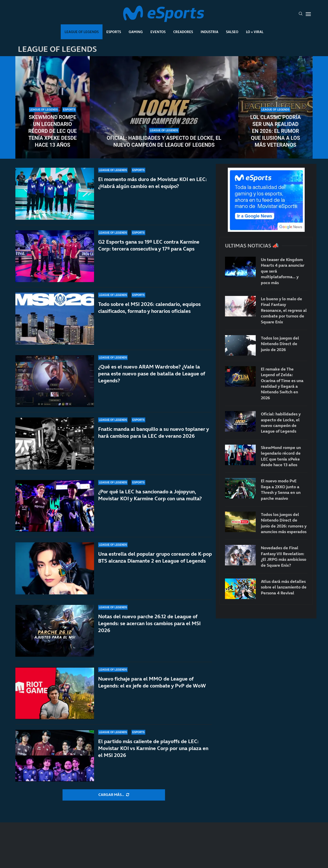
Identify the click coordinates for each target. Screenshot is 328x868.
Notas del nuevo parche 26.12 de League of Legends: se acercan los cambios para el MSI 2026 (149, 623)
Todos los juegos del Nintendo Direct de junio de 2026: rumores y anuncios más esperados (284, 523)
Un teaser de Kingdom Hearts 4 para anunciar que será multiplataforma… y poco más (283, 271)
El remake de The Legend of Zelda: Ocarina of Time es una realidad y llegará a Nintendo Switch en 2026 (282, 383)
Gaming (136, 32)
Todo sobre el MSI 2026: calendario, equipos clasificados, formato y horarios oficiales (149, 308)
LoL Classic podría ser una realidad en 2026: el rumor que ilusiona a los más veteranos (275, 131)
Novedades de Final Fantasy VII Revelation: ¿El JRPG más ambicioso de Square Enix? (284, 556)
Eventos (158, 32)
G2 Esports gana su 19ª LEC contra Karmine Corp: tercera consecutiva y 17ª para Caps (149, 245)
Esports (114, 32)
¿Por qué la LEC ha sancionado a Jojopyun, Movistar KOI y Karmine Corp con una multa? (150, 495)
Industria (209, 32)
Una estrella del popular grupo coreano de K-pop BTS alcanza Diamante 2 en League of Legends (155, 557)
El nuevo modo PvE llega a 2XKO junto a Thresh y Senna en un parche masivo (281, 489)
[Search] (301, 14)
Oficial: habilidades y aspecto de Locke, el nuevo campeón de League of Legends (164, 141)
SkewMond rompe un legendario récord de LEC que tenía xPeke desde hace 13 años (52, 131)
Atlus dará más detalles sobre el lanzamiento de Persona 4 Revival (284, 587)
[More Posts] (114, 795)
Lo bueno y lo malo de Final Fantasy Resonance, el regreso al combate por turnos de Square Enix (284, 310)
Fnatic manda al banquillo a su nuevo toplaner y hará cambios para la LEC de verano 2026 (153, 432)
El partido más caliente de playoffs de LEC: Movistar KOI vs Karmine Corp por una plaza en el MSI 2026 (153, 748)
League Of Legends (82, 32)
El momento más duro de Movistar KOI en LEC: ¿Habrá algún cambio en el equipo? (152, 183)
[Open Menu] (308, 14)
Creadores (183, 32)
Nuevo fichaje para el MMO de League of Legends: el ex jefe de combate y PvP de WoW (152, 682)
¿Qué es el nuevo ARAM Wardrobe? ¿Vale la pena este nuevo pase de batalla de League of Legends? (152, 374)
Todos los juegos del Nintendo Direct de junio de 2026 (280, 344)
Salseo (232, 32)
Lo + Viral (255, 32)
